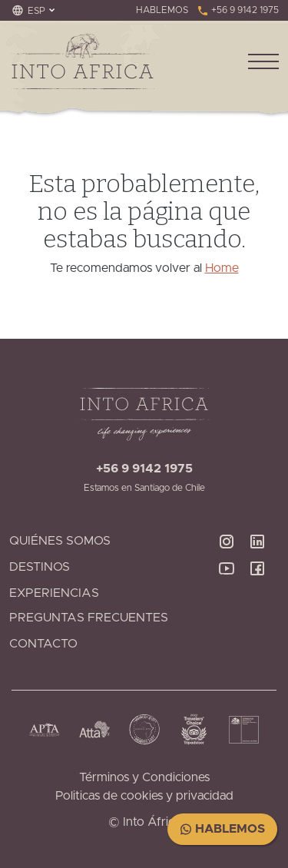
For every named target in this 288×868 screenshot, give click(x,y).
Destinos (40, 567)
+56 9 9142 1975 (238, 10)
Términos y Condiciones (144, 777)
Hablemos (222, 829)
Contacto (43, 644)
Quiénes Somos (60, 541)
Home (222, 268)
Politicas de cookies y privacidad (144, 796)
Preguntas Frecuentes (89, 618)
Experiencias (54, 593)
